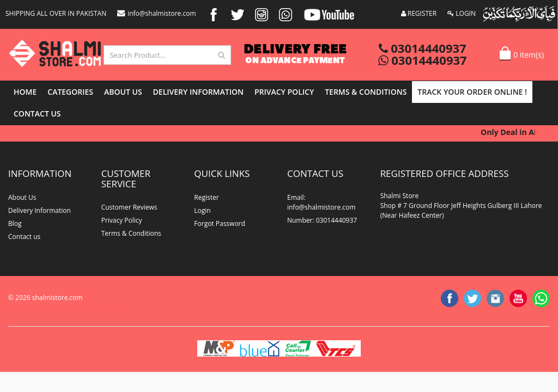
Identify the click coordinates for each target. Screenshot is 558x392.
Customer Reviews (129, 207)
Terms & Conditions (366, 92)
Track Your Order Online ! (472, 92)
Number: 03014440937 (322, 220)
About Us (123, 92)
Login (202, 210)
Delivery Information (198, 92)
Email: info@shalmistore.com (321, 202)
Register (206, 197)
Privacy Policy (284, 92)
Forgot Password (220, 223)
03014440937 (423, 48)
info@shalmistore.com (156, 13)
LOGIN (462, 13)
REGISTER (419, 13)
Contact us (37, 114)
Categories (70, 92)
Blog (15, 223)
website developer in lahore (99, 308)
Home (25, 92)
